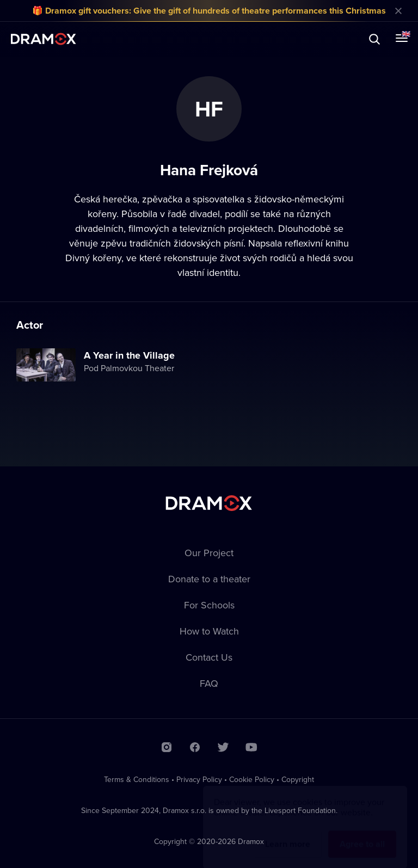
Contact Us (209, 657)
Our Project (209, 553)
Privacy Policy (199, 779)
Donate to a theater (209, 579)
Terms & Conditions (137, 779)
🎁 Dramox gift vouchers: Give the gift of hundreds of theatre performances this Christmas (209, 11)
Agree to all (362, 833)
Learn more (288, 833)
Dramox (44, 39)
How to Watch (209, 631)
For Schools (209, 605)
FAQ (209, 683)
